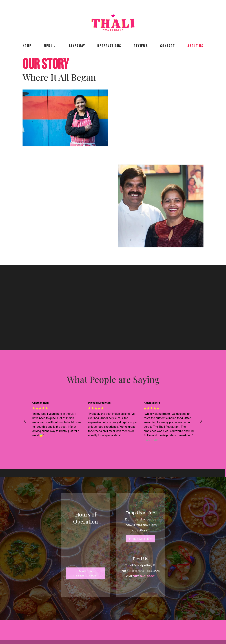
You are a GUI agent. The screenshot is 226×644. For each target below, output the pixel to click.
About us (195, 46)
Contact (168, 46)
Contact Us (140, 539)
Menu (48, 46)
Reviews (141, 46)
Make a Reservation (86, 573)
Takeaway (77, 46)
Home (27, 46)
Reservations (109, 46)
